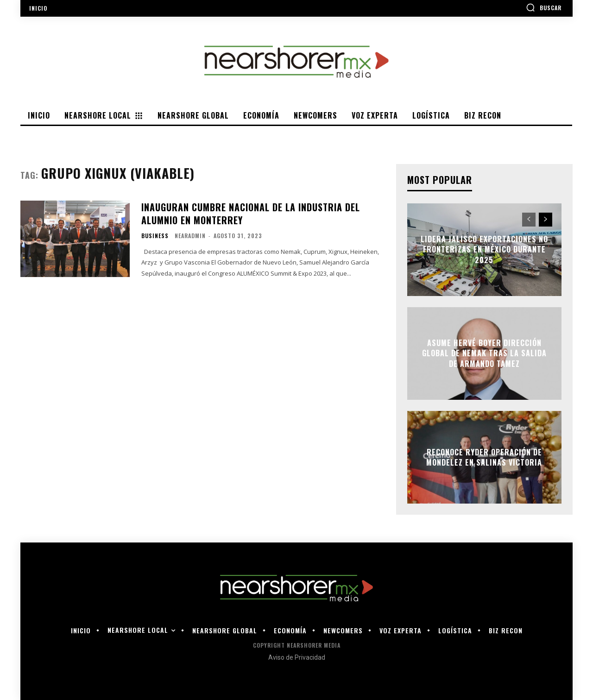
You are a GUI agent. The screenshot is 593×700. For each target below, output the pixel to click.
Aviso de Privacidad (297, 657)
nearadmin (190, 236)
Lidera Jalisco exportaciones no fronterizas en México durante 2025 (484, 249)
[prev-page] (529, 220)
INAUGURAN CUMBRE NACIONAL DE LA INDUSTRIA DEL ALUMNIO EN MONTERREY (251, 214)
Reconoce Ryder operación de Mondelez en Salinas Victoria (484, 457)
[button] (544, 7)
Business (155, 236)
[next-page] (546, 220)
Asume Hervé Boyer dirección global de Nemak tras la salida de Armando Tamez (484, 353)
